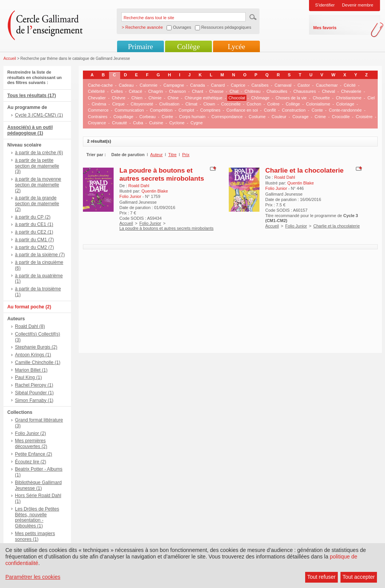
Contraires (98, 117)
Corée (167, 117)
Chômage (260, 98)
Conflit (270, 110)
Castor (304, 85)
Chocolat (237, 98)
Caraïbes (260, 85)
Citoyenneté (142, 104)
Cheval (329, 91)
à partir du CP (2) (33, 217)
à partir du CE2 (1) (34, 232)
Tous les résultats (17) (32, 96)
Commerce (98, 110)
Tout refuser (321, 577)
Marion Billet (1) (31, 370)
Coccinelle (231, 104)
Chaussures (305, 91)
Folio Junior (150, 223)
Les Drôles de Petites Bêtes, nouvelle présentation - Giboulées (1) (37, 517)
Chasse (216, 91)
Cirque (118, 104)
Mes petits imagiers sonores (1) (35, 536)
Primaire (140, 47)
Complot (186, 110)
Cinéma (99, 104)
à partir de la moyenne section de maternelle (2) (38, 185)
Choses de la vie (291, 98)
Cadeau (126, 85)
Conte (317, 110)
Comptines (211, 110)
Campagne (174, 85)
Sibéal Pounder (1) (34, 393)
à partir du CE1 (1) (34, 224)
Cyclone (177, 123)
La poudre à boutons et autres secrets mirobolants (162, 174)
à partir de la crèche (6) (39, 153)
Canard (218, 85)
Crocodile (341, 117)
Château (253, 91)
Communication (129, 110)
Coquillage (123, 117)
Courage (301, 117)
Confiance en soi (242, 110)
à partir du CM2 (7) (35, 247)
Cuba (138, 123)
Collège (188, 47)
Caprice (238, 85)
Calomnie (149, 85)
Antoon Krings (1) (33, 355)
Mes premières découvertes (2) (31, 444)
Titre (172, 155)
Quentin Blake (154, 191)
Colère (273, 104)
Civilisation (169, 104)
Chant (197, 91)
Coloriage (345, 104)
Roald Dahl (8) (30, 326)
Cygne (197, 123)
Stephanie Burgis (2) (36, 347)
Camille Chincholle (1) (38, 362)
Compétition (161, 110)
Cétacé (136, 91)
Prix (186, 155)
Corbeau (147, 117)
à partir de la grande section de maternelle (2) (37, 204)
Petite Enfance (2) (34, 454)
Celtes (117, 91)
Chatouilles (277, 91)
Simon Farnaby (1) (34, 400)
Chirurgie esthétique (203, 98)
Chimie (155, 98)
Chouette (321, 98)
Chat (234, 91)
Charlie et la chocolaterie (304, 170)
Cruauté (120, 123)
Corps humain (192, 117)
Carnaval (283, 85)
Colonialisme (318, 104)
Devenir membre (358, 5)
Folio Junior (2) (31, 433)
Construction (294, 110)
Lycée (236, 47)
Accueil (10, 58)
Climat (191, 104)
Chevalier (97, 98)
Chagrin (156, 91)
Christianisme (349, 98)
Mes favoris (325, 28)
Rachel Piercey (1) (34, 385)
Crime (320, 117)
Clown (209, 104)
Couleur (279, 117)
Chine (173, 98)
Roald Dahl (139, 186)
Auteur (156, 155)
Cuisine (156, 123)
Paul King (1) (28, 377)
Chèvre (118, 98)
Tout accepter (359, 577)
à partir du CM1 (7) (35, 240)
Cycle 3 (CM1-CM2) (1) (39, 115)
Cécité (350, 85)
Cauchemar (327, 85)
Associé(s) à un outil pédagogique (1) (30, 130)
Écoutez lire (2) (31, 462)
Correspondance (227, 117)
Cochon (254, 104)
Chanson (177, 91)
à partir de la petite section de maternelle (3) (37, 166)
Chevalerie (351, 91)
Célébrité (96, 91)
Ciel (371, 98)
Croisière (364, 117)
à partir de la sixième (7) (40, 255)
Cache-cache (100, 85)
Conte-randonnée (345, 110)
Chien (137, 98)
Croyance (97, 123)
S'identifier (325, 5)
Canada (197, 85)
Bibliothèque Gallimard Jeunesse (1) (38, 485)
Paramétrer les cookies (33, 577)
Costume (257, 117)
